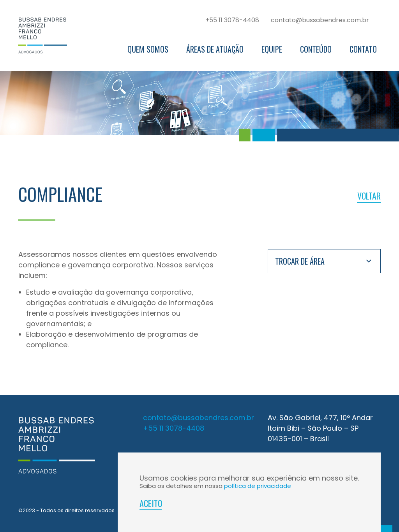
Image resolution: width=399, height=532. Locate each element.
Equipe (272, 49)
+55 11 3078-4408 (232, 20)
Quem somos (148, 49)
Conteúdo (316, 49)
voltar (369, 196)
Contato (363, 49)
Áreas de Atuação (215, 49)
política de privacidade (258, 486)
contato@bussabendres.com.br (320, 20)
